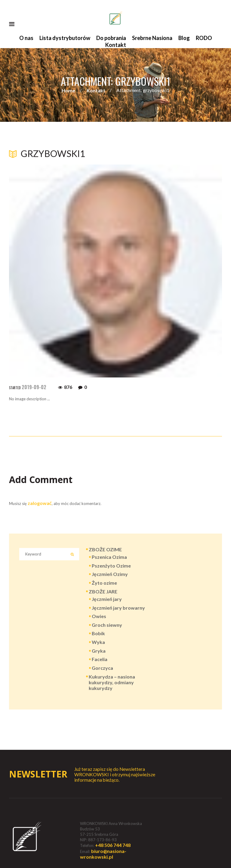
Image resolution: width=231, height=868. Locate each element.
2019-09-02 (34, 387)
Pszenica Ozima (109, 557)
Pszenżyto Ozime (111, 566)
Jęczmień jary (107, 599)
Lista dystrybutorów (65, 38)
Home (68, 90)
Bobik (98, 633)
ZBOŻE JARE (103, 591)
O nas (26, 38)
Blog (184, 38)
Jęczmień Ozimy (110, 574)
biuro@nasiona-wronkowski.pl (103, 854)
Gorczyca (102, 668)
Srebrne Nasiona (152, 38)
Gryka (99, 651)
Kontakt (116, 45)
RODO (204, 38)
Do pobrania (111, 38)
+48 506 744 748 (113, 845)
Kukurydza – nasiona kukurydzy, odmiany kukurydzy (112, 682)
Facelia (100, 659)
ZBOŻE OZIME (105, 549)
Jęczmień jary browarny (118, 608)
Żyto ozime (104, 583)
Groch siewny (107, 625)
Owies (99, 616)
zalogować (40, 503)
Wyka (98, 642)
